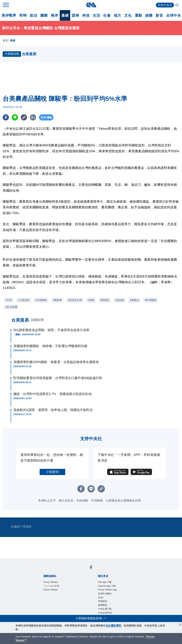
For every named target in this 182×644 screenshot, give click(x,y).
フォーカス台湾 (51, 586)
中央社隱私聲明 (112, 626)
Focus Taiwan (51, 582)
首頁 (5, 40)
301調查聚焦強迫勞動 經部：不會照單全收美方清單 (51, 330)
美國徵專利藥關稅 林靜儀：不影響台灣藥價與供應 (50, 346)
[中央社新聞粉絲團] (91, 568)
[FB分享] (6, 117)
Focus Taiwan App (107, 590)
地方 (117, 15)
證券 (75, 15)
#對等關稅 (151, 300)
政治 (34, 15)
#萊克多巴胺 (75, 300)
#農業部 (105, 300)
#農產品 (134, 300)
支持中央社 (165, 5)
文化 (128, 15)
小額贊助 (52, 472)
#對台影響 (11, 307)
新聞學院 (103, 605)
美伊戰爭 (9, 15)
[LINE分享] (15, 117)
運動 (138, 15)
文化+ (101, 598)
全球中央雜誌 (105, 594)
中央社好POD (105, 613)
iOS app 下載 (105, 582)
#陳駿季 (57, 300)
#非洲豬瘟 (41, 300)
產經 (65, 15)
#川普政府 (24, 300)
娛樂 (149, 15)
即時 (23, 15)
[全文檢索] (177, 5)
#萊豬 (91, 300)
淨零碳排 (103, 601)
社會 (107, 15)
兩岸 (54, 15)
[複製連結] (24, 117)
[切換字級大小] (33, 117)
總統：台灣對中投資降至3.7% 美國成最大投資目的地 (52, 394)
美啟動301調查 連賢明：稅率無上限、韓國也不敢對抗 (53, 410)
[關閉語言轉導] (180, 636)
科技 (86, 15)
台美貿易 (20, 320)
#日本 (9, 300)
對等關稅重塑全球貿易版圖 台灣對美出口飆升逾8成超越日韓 (58, 378)
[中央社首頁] (91, 5)
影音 (159, 15)
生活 (96, 15)
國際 (44, 15)
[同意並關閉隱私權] (180, 625)
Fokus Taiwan (51, 590)
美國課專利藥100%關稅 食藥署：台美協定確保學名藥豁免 (56, 362)
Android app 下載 (107, 586)
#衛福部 (120, 300)
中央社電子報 (105, 609)
